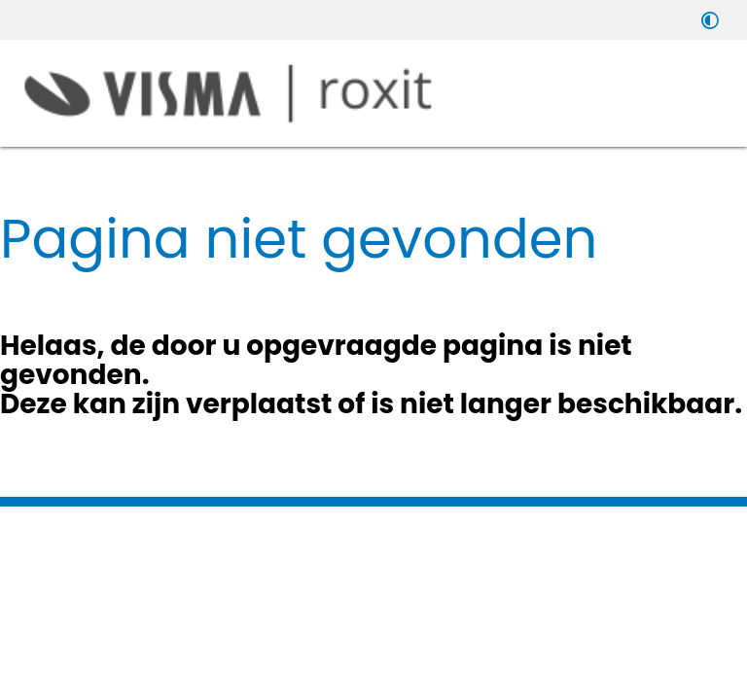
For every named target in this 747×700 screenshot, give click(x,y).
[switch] (710, 20)
